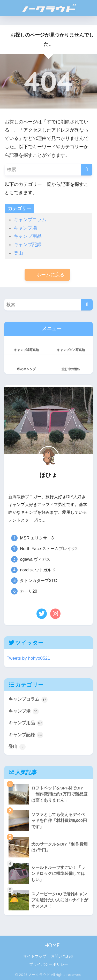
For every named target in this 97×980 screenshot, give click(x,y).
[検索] (87, 170)
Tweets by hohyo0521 (28, 658)
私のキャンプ (26, 364)
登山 (18, 253)
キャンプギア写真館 (71, 345)
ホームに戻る (47, 275)
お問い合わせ (62, 956)
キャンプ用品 (28, 236)
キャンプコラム (30, 220)
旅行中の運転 (71, 364)
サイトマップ (35, 956)
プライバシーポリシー (49, 964)
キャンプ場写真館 (26, 345)
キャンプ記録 (28, 245)
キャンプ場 (25, 228)
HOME (49, 945)
